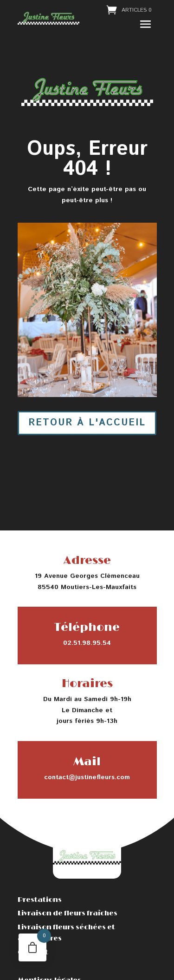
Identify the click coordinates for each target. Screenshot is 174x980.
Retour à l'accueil (87, 423)
